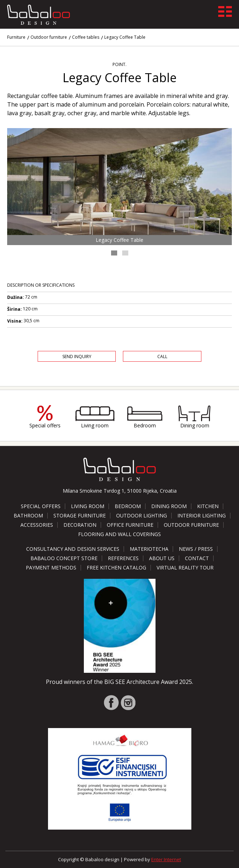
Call (162, 356)
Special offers (45, 425)
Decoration (80, 525)
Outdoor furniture (49, 37)
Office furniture (130, 525)
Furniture (16, 37)
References (123, 558)
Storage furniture (80, 515)
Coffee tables (86, 37)
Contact (197, 558)
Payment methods (51, 567)
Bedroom (145, 425)
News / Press (196, 549)
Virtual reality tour (185, 567)
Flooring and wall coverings (119, 534)
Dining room (195, 425)
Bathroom (28, 515)
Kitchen (208, 506)
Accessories (37, 525)
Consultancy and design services (73, 549)
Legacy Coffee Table (125, 37)
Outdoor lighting (142, 515)
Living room (95, 425)
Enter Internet (166, 859)
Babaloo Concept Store (64, 558)
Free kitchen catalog (116, 567)
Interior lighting (202, 515)
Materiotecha (149, 549)
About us (162, 558)
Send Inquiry (77, 356)
